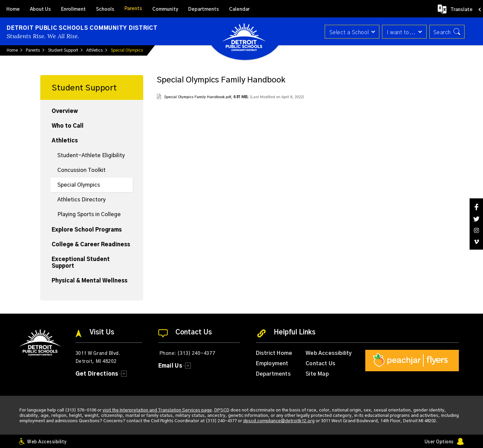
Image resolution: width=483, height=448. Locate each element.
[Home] (13, 9)
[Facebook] (476, 207)
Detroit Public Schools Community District (82, 28)
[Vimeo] (476, 242)
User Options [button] (439, 442)
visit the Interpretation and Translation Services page (157, 410)
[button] (351, 32)
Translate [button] (462, 10)
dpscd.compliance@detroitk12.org (279, 421)
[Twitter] (476, 219)
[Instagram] (476, 230)
